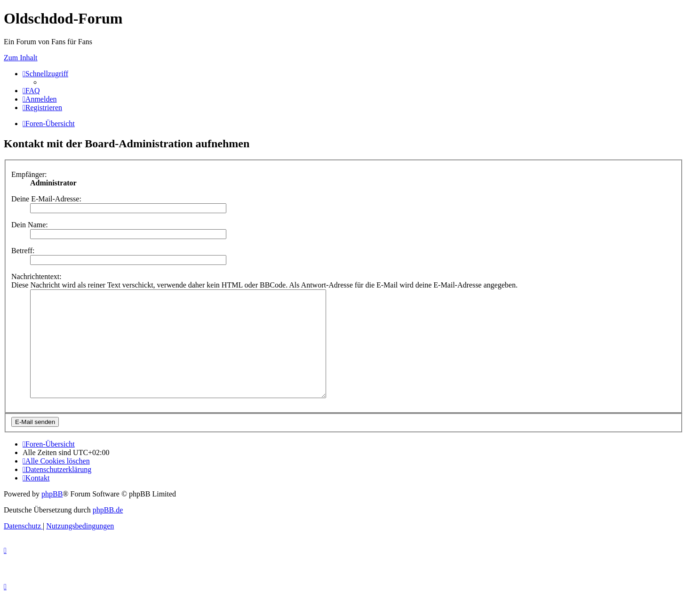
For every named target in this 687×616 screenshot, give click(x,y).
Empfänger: (29, 174)
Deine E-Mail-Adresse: (46, 199)
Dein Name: (30, 225)
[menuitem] (31, 91)
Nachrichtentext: (36, 276)
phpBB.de (108, 531)
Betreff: (23, 251)
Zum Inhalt (21, 58)
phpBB (52, 515)
